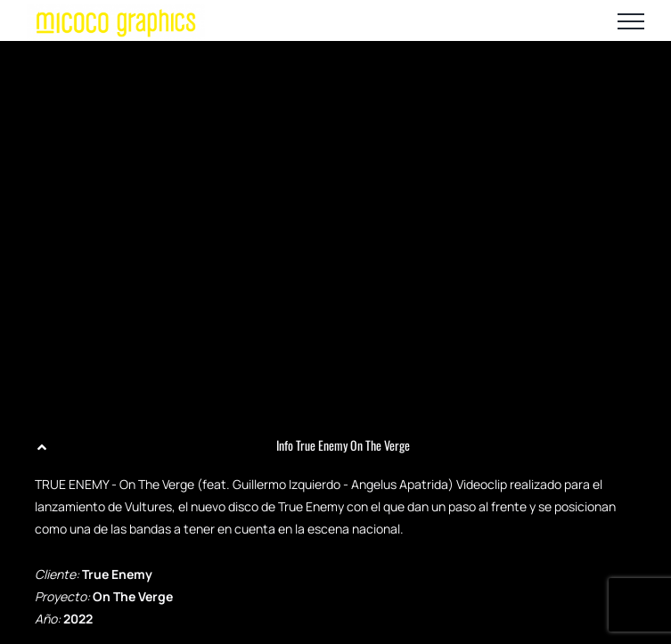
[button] (335, 445)
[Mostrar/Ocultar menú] (631, 21)
